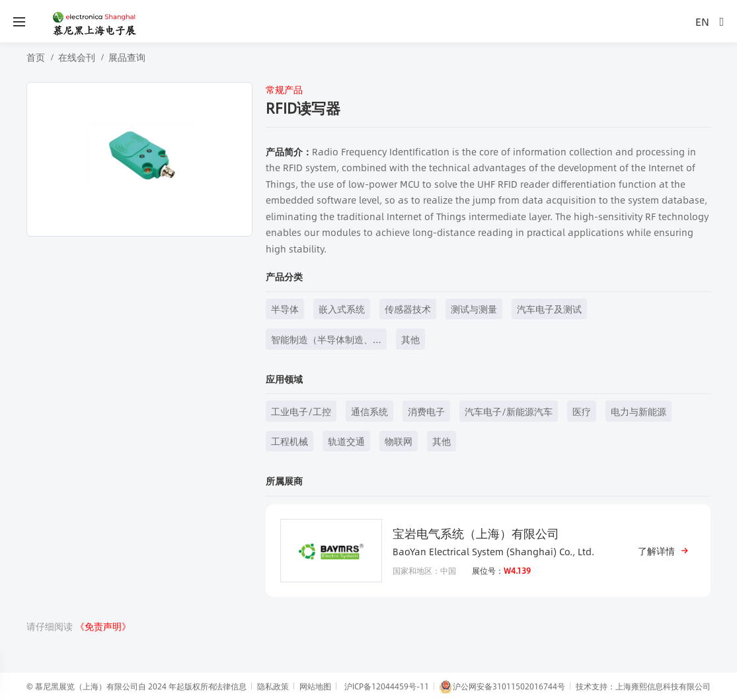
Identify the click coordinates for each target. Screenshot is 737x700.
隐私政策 (273, 686)
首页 (36, 57)
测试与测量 (474, 309)
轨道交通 (346, 441)
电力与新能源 (639, 411)
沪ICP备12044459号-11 (387, 686)
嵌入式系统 (342, 309)
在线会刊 (77, 57)
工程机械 (290, 441)
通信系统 (369, 411)
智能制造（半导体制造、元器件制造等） (322, 341)
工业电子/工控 (301, 411)
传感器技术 (408, 309)
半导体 (285, 309)
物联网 (399, 441)
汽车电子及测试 (549, 309)
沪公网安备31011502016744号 (502, 687)
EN (702, 21)
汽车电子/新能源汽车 (509, 411)
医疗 (582, 411)
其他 (410, 339)
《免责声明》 (103, 626)
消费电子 (426, 411)
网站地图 (315, 686)
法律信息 (231, 686)
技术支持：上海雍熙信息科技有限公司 (643, 686)
